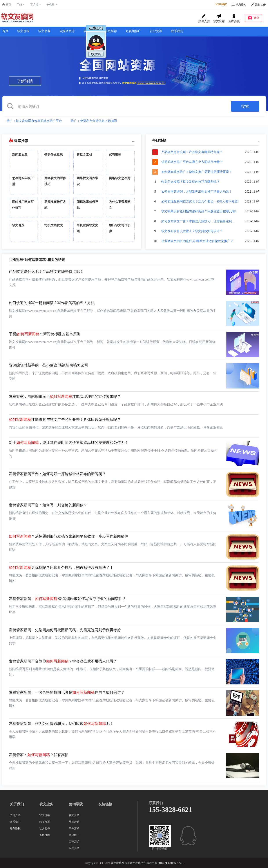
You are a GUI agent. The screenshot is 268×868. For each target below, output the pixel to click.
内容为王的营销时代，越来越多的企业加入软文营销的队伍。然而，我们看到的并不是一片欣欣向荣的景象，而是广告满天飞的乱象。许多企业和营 (116, 427)
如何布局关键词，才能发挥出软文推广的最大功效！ (197, 192)
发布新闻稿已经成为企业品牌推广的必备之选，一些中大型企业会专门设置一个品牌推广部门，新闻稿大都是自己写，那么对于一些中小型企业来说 (116, 404)
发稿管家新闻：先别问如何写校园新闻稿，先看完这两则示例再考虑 (65, 630)
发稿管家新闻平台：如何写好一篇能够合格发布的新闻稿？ (57, 474)
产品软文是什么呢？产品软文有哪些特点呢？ (192, 152)
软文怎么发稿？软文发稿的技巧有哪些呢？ (190, 182)
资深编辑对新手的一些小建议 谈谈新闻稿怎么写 (48, 365)
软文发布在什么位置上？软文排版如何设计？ (192, 231)
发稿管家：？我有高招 (39, 755)
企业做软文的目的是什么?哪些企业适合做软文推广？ (197, 241)
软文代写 (45, 822)
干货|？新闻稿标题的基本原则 (45, 334)
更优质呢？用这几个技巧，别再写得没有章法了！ (61, 568)
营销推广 (74, 835)
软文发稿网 (118, 863)
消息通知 (241, 5)
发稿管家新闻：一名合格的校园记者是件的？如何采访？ (67, 692)
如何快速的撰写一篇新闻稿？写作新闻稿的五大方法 (52, 303)
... (133, 140)
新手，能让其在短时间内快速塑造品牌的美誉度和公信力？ (69, 443)
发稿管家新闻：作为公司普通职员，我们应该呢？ (61, 724)
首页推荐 (111, 31)
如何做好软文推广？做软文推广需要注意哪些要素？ (197, 172)
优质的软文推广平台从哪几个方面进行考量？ (192, 162)
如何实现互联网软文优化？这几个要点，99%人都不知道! (200, 201)
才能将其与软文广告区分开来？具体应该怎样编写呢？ (65, 420)
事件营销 (74, 828)
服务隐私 (15, 828)
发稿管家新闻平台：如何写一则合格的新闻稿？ (48, 505)
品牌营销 (74, 822)
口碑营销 (74, 842)
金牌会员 (234, 18)
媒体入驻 (204, 18)
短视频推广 (133, 31)
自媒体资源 (67, 31)
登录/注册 (258, 5)
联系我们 (177, 31)
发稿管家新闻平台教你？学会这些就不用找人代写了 (63, 661)
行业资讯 (156, 31)
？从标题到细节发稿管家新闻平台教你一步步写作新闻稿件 (69, 536)
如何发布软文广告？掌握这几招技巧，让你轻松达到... (198, 221)
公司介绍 (15, 815)
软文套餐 (44, 31)
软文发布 (219, 18)
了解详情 (25, 81)
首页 (5, 31)
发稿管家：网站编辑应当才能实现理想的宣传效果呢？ (65, 397)
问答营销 (74, 848)
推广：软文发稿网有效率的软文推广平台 (34, 121)
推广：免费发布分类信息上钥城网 (94, 121)
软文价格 (23, 31)
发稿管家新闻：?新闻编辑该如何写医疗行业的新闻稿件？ (67, 599)
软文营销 (74, 815)
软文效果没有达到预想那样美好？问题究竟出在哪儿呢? (199, 211)
